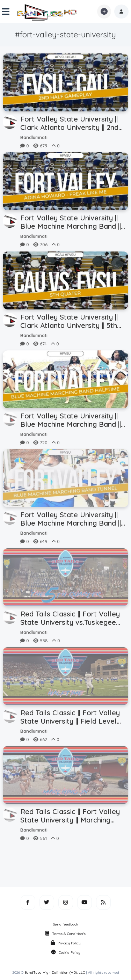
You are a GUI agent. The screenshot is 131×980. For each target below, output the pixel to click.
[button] (121, 12)
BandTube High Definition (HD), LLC (55, 972)
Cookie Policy (66, 953)
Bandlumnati (34, 137)
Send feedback (66, 924)
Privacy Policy (66, 943)
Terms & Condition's (65, 934)
